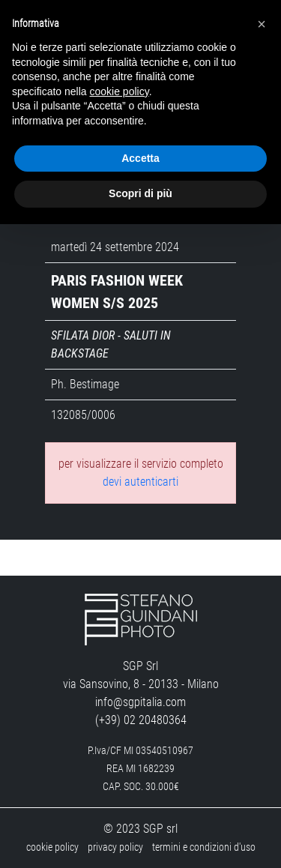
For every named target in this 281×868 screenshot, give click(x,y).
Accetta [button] (140, 158)
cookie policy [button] (120, 91)
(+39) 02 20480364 (141, 720)
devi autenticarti (140, 482)
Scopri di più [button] (140, 193)
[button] (262, 24)
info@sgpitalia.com (140, 702)
